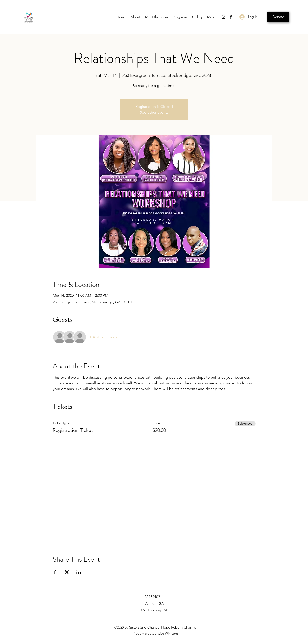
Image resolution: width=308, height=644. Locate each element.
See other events (154, 112)
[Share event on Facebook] (55, 572)
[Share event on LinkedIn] (79, 572)
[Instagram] (224, 17)
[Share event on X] (67, 572)
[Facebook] (231, 17)
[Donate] (278, 17)
